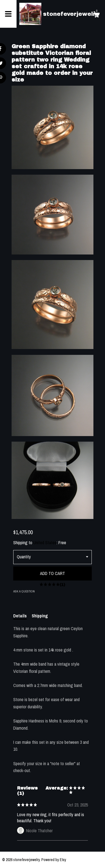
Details (20, 616)
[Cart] (96, 15)
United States (45, 543)
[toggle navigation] (8, 14)
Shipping (40, 616)
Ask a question (24, 591)
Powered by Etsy (54, 860)
